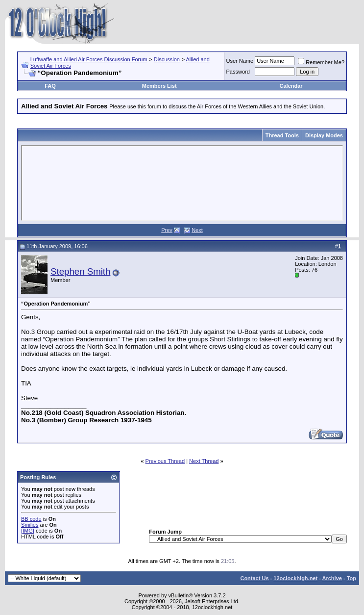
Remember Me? (321, 62)
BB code (31, 519)
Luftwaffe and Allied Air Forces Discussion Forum (89, 59)
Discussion (167, 59)
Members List (159, 86)
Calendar (291, 86)
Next (197, 230)
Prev (167, 230)
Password (238, 72)
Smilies (30, 525)
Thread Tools (282, 135)
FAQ (50, 86)
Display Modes (324, 135)
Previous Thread (165, 461)
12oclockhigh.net (295, 578)
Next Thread (204, 461)
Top (352, 578)
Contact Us (254, 578)
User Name (240, 61)
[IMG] (28, 531)
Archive (332, 578)
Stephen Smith (80, 271)
